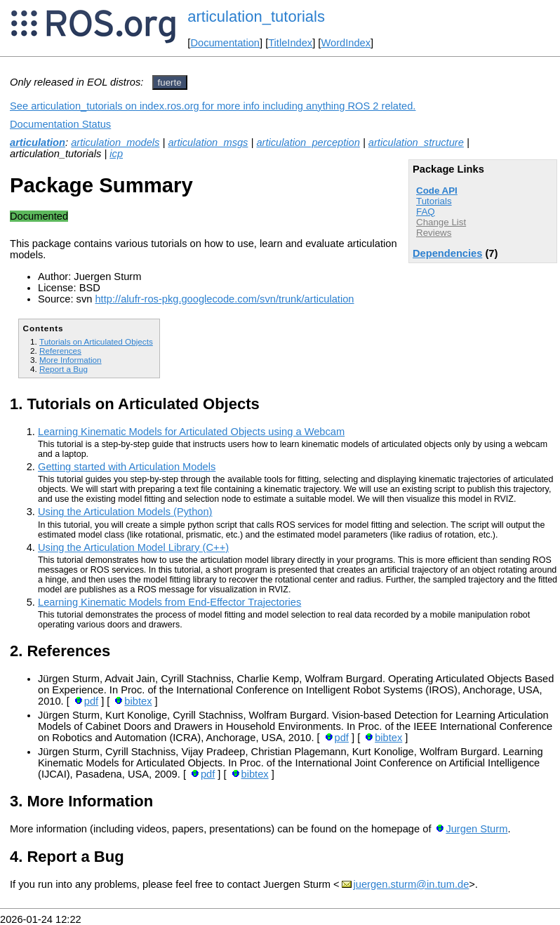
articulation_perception (308, 142)
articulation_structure (416, 142)
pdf (91, 701)
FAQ (426, 212)
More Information (71, 360)
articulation (38, 142)
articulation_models (115, 142)
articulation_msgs (208, 142)
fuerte (170, 82)
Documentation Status (60, 124)
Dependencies (447, 253)
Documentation (225, 43)
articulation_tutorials (256, 16)
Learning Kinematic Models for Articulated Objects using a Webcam (191, 432)
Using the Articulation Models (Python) (125, 512)
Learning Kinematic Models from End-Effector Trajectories (169, 602)
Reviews (434, 233)
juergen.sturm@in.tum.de (412, 884)
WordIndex (346, 43)
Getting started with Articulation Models (127, 467)
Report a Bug (64, 369)
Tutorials (434, 201)
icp (116, 154)
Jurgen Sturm (476, 829)
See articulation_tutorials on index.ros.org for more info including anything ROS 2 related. (213, 106)
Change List (441, 222)
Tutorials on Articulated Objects (96, 341)
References (60, 351)
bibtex (138, 701)
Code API (437, 191)
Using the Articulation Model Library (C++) (133, 547)
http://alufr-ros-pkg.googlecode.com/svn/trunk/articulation (224, 299)
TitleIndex (290, 43)
